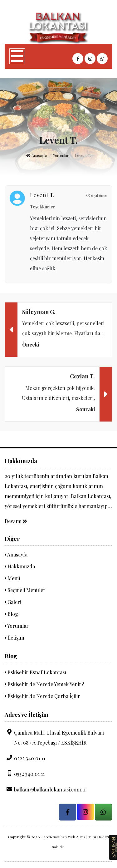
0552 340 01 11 (25, 774)
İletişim (14, 638)
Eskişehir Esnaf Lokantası (35, 672)
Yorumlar (61, 155)
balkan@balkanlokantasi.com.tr (46, 789)
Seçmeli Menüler (25, 590)
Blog (11, 614)
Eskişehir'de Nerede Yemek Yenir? (44, 684)
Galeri (13, 602)
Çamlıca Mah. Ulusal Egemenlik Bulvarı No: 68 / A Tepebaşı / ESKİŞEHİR (54, 737)
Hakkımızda (20, 566)
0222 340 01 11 (25, 758)
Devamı (16, 521)
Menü (12, 578)
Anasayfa (37, 155)
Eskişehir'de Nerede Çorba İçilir (42, 696)
